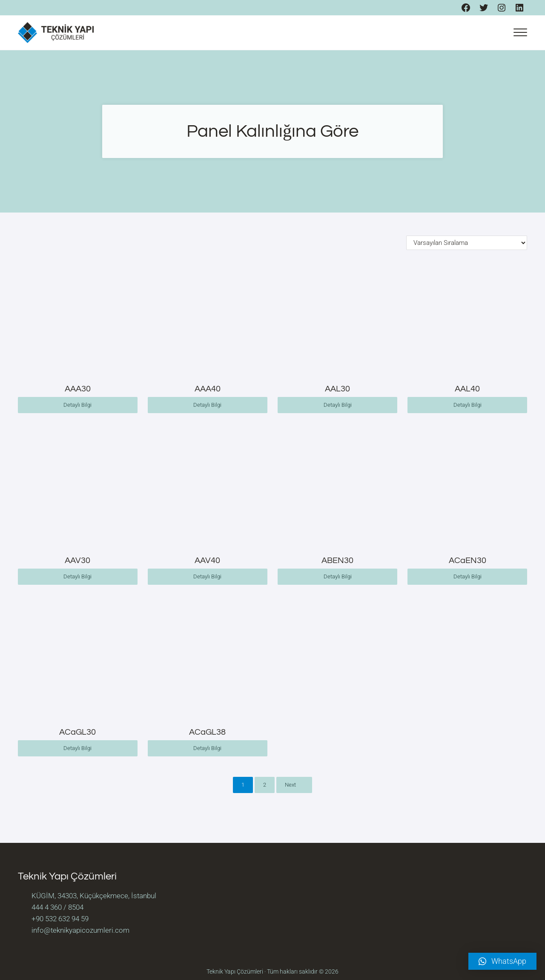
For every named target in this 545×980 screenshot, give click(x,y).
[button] (502, 961)
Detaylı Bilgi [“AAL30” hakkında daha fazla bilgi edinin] (338, 405)
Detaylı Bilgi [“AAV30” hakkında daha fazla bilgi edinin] (77, 576)
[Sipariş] (467, 243)
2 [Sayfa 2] (265, 785)
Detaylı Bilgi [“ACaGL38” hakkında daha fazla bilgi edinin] (207, 748)
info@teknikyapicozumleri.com (80, 930)
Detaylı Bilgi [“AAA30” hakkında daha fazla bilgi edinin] (77, 405)
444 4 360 (47, 907)
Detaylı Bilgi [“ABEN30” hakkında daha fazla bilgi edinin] (338, 576)
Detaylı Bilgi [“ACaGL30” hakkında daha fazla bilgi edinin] (77, 748)
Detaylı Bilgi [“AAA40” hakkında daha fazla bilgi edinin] (207, 405)
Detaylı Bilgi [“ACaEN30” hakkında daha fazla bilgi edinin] (468, 576)
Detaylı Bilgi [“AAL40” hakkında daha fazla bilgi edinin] (468, 405)
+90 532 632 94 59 (60, 919)
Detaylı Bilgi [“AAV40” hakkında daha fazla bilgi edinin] (207, 576)
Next (290, 785)
